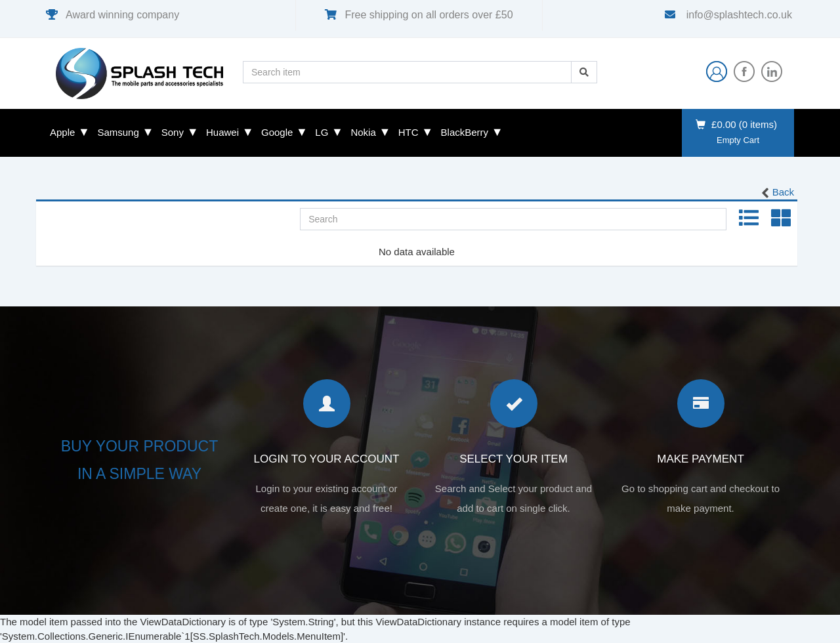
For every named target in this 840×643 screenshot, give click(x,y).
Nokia (363, 132)
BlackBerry (465, 132)
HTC (409, 132)
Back (777, 193)
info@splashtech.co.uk (738, 15)
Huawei (222, 132)
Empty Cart (738, 140)
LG (322, 132)
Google (277, 132)
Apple (62, 132)
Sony (173, 132)
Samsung (118, 132)
